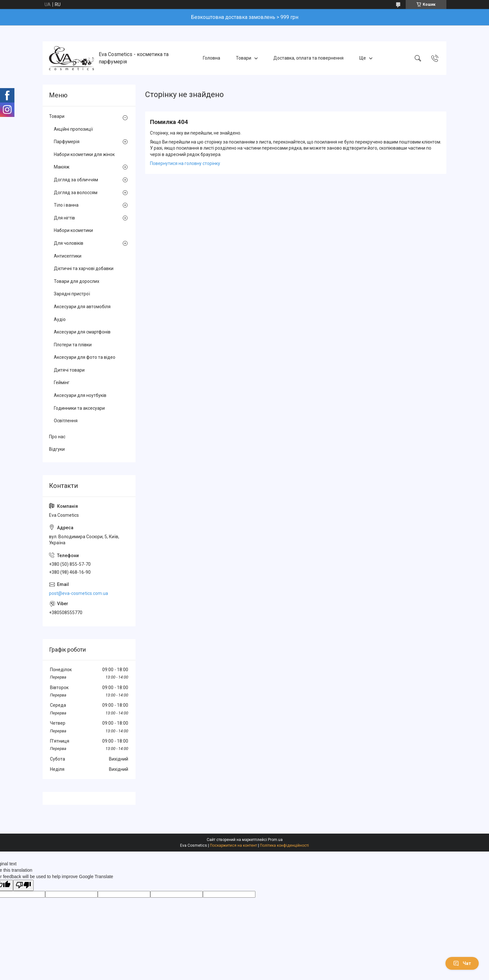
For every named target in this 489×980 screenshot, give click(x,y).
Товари (244, 58)
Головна (211, 58)
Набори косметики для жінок (84, 154)
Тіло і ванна (66, 205)
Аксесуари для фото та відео (85, 357)
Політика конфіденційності (284, 845)
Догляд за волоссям (76, 193)
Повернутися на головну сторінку (185, 163)
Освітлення (66, 421)
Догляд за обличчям (76, 180)
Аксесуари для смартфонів (82, 332)
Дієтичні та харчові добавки (84, 268)
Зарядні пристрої (72, 294)
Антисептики (68, 256)
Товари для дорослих (77, 281)
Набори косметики (73, 230)
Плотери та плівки (73, 345)
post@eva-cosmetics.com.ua (79, 593)
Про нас (57, 437)
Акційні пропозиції (73, 129)
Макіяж (62, 167)
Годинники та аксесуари (79, 408)
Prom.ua (275, 840)
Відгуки (57, 449)
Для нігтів (64, 218)
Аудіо (60, 319)
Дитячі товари (69, 370)
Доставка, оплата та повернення (308, 58)
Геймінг (62, 383)
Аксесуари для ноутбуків (80, 395)
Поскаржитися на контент (233, 845)
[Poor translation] (23, 885)
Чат (462, 963)
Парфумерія (67, 142)
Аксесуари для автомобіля (82, 307)
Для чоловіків (69, 243)
